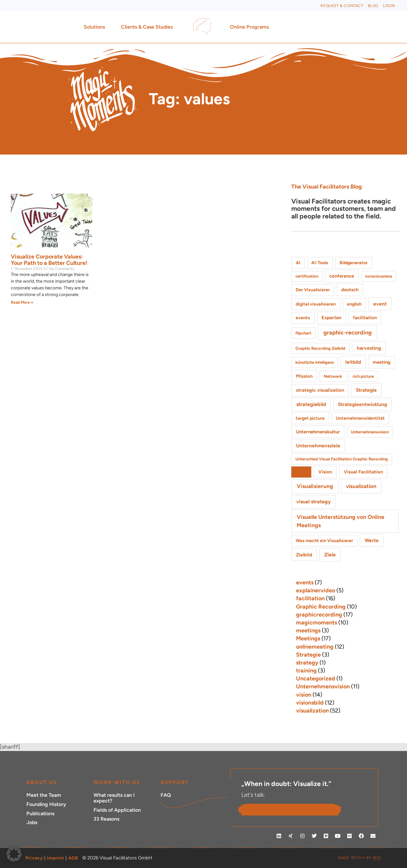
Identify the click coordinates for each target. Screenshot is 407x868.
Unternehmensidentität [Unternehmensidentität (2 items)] (360, 418)
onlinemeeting (315, 647)
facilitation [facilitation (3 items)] (365, 318)
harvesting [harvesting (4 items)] (369, 348)
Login (389, 6)
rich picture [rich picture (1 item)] (363, 376)
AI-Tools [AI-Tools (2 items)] (320, 263)
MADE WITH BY (359, 858)
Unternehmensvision (323, 686)
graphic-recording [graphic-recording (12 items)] (348, 333)
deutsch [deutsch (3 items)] (350, 290)
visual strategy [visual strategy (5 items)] (314, 502)
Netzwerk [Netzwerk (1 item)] (333, 376)
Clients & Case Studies (148, 27)
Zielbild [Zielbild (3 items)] (304, 555)
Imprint (56, 858)
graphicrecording (319, 615)
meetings (308, 630)
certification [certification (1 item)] (307, 276)
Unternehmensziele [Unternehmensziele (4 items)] (318, 446)
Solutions (96, 27)
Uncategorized (316, 679)
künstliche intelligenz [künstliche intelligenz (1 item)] (315, 362)
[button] (14, 854)
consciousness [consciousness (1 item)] (379, 276)
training (306, 671)
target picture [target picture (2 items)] (310, 418)
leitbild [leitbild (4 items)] (353, 362)
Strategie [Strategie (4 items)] (366, 390)
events (305, 582)
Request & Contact (342, 6)
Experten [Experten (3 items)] (331, 318)
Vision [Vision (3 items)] (325, 472)
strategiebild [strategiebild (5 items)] (311, 404)
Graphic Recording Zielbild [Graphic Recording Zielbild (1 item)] (320, 348)
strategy (307, 663)
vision (304, 695)
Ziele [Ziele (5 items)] (330, 555)
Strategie (308, 655)
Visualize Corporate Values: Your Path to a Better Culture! (49, 260)
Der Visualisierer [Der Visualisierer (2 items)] (313, 290)
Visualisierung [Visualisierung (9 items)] (315, 486)
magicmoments (317, 623)
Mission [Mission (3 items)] (304, 376)
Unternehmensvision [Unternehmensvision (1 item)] (370, 432)
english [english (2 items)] (354, 304)
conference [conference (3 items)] (342, 276)
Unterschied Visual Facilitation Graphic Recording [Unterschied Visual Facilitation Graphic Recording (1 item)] (342, 459)
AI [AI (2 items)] (298, 263)
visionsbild (310, 703)
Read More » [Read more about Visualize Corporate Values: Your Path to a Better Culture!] (22, 302)
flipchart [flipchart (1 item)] (303, 333)
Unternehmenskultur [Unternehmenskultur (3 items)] (318, 432)
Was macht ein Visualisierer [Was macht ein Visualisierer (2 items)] (324, 541)
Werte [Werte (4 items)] (372, 540)
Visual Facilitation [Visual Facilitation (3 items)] (363, 472)
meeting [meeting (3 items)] (382, 362)
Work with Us (117, 782)
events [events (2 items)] (303, 318)
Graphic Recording (321, 607)
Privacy (34, 858)
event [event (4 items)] (380, 304)
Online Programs (251, 27)
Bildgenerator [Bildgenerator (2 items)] (354, 263)
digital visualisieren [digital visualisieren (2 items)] (316, 304)
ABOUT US (42, 782)
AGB (73, 858)
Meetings (308, 638)
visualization (312, 711)
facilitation (310, 598)
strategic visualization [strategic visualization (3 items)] (320, 390)
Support (175, 782)
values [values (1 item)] (301, 472)
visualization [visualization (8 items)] (361, 486)
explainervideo (316, 590)
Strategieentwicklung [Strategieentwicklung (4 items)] (362, 404)
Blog (373, 6)
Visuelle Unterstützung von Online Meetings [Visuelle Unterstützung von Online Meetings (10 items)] (341, 521)
